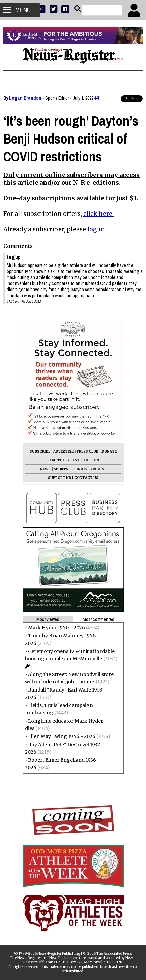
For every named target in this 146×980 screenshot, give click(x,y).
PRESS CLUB (87, 451)
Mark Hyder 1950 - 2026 (56, 628)
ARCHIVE (98, 469)
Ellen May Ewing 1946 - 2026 (62, 736)
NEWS (45, 469)
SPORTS (61, 469)
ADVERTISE (63, 451)
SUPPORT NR (60, 478)
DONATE (109, 451)
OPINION (79, 469)
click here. (98, 214)
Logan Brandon (25, 98)
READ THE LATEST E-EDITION (73, 460)
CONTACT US (86, 478)
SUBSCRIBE (40, 451)
